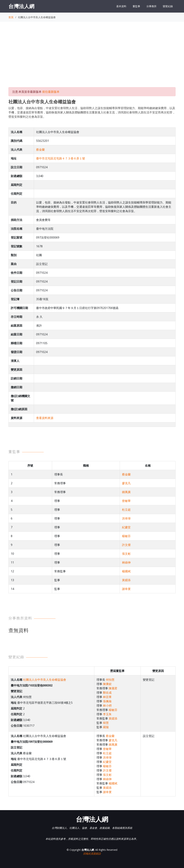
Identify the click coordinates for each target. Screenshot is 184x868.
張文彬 (126, 554)
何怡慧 (110, 680)
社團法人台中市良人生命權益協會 (45, 680)
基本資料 (121, 6)
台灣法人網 (21, 6)
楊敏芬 (126, 536)
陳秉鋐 (107, 684)
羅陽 (106, 727)
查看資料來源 (45, 418)
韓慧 (106, 723)
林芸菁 (107, 697)
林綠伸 (126, 562)
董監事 (136, 6)
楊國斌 (126, 571)
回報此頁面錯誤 (92, 854)
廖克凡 (126, 483)
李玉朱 (107, 714)
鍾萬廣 (126, 492)
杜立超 (126, 510)
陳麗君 (113, 688)
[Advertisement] (92, 58)
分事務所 (151, 6)
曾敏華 (126, 501)
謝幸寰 (126, 589)
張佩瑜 (107, 701)
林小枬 (107, 706)
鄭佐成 (107, 693)
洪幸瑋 (126, 518)
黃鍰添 (126, 580)
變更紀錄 (168, 6)
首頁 (11, 17)
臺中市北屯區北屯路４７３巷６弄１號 (61, 158)
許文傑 (126, 545)
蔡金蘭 (40, 150)
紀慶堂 (126, 527)
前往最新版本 (51, 92)
